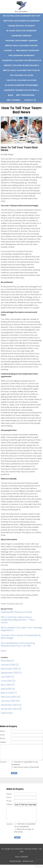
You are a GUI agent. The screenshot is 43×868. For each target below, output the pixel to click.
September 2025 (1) (11, 673)
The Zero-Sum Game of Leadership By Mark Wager (21, 637)
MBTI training (14, 100)
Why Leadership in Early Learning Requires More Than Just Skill (18, 644)
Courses (8, 50)
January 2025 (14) (10, 701)
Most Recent (7, 661)
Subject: (3, 742)
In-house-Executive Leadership (22, 31)
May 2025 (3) (8, 685)
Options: (3, 762)
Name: (3, 731)
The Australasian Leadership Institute (22, 16)
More (4, 651)
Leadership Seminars (22, 36)
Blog (11, 95)
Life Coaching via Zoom (22, 75)
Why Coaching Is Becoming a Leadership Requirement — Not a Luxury (18, 620)
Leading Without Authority (21, 26)
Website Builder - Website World (22, 861)
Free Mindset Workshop (28, 50)
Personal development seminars (21, 41)
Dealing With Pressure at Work (16, 612)
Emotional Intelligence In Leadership (21, 21)
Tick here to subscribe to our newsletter (25, 825)
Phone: (3, 738)
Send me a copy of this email (25, 767)
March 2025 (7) (9, 693)
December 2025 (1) (11, 669)
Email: (2, 735)
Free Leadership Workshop (21, 55)
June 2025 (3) (8, 681)
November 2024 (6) (11, 709)
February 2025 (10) (11, 697)
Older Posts (7, 713)
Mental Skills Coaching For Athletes (22, 70)
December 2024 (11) (11, 705)
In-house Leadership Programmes (22, 85)
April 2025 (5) (8, 689)
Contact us (30, 100)
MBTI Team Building (25, 95)
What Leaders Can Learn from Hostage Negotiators (21, 629)
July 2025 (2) (8, 677)
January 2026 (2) (10, 665)
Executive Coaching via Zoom (21, 80)
